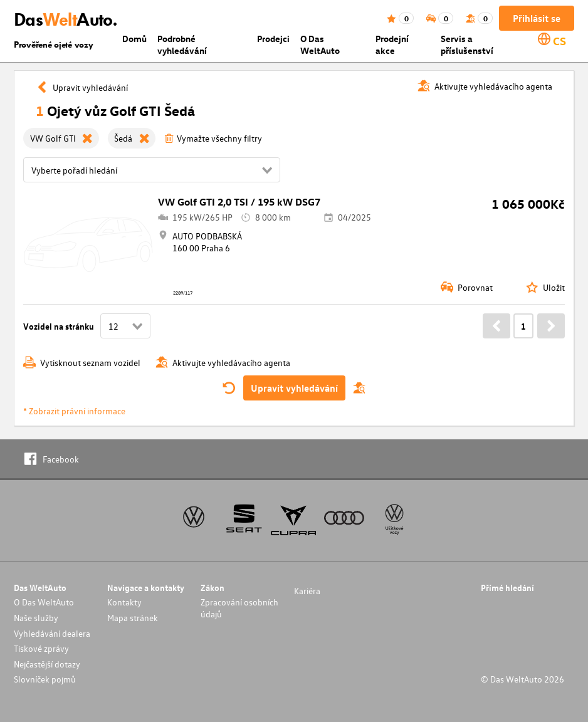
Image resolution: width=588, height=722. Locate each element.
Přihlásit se (537, 18)
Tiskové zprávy (41, 648)
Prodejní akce (392, 44)
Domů (134, 39)
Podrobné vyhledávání (182, 44)
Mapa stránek (133, 618)
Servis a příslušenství (467, 44)
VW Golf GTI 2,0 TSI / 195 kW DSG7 (239, 202)
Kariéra (307, 591)
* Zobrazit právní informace (74, 411)
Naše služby (36, 618)
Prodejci (273, 39)
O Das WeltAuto (320, 44)
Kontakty (124, 602)
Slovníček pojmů (45, 679)
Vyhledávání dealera (52, 633)
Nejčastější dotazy (47, 664)
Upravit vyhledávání (294, 388)
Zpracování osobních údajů (239, 608)
